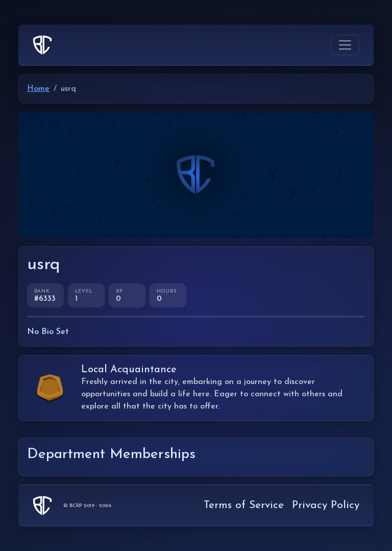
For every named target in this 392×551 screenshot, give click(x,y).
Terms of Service (244, 505)
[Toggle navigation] (345, 45)
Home (38, 89)
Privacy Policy (326, 505)
